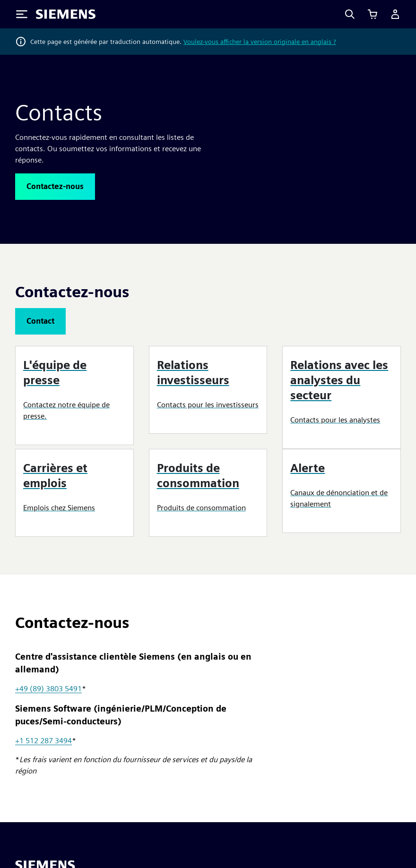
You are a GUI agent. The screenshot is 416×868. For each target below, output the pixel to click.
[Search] (350, 14)
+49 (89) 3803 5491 (48, 689)
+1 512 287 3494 (43, 741)
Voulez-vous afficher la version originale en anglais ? (260, 42)
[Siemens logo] (66, 14)
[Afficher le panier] (373, 14)
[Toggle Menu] (22, 14)
